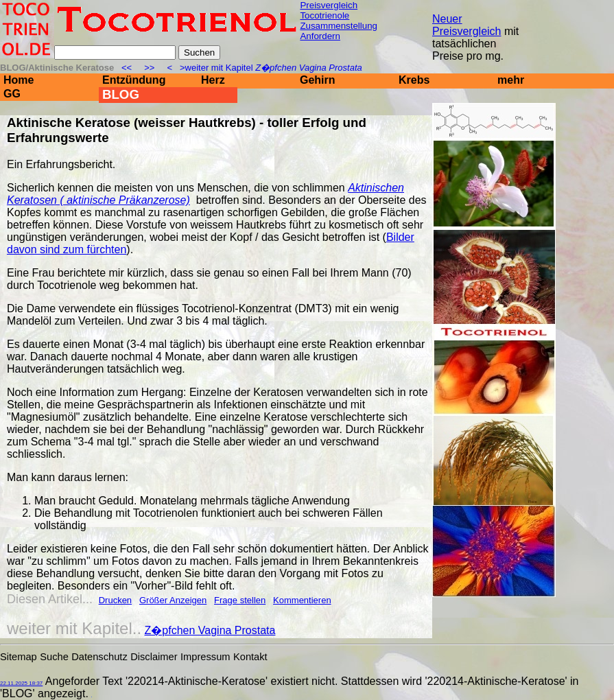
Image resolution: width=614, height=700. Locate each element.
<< (128, 68)
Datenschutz (99, 657)
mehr (511, 80)
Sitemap (19, 657)
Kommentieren (302, 600)
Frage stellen (240, 600)
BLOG (121, 94)
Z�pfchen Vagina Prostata (210, 630)
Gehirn (318, 80)
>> (150, 68)
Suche (54, 657)
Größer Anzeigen (173, 600)
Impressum (205, 657)
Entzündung (134, 80)
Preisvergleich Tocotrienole (329, 10)
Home (19, 80)
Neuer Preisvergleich (467, 25)
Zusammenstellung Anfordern (339, 31)
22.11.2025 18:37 (21, 683)
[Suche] (115, 52)
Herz (213, 80)
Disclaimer (154, 657)
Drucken (115, 600)
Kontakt (250, 657)
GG (12, 94)
